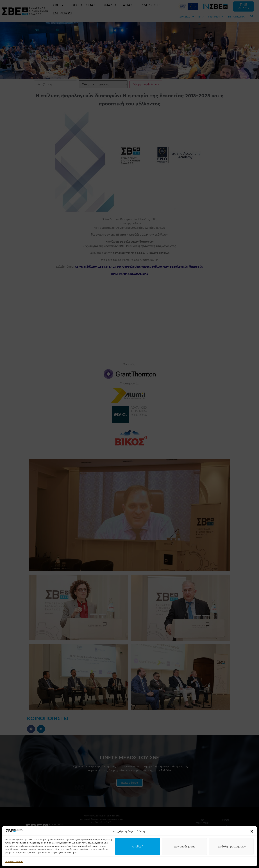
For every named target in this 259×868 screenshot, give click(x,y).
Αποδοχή (138, 847)
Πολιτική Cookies (14, 862)
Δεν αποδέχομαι (184, 847)
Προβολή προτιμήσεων (231, 847)
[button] (252, 831)
